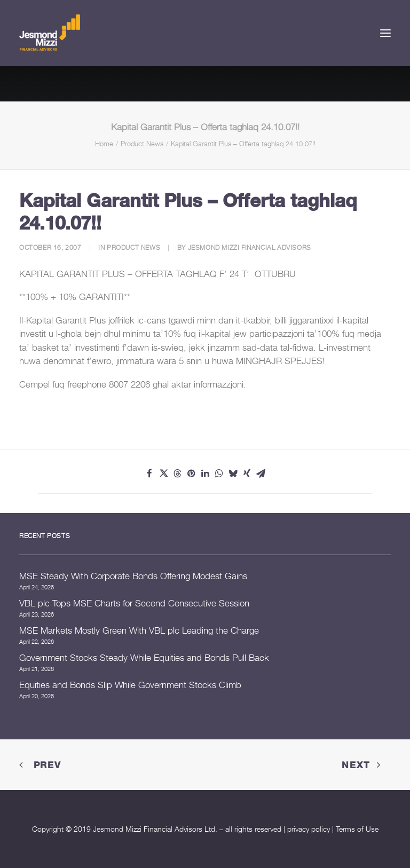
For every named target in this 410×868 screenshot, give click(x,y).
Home (104, 144)
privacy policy (309, 829)
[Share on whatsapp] (219, 474)
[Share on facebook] (149, 474)
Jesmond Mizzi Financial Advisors (250, 247)
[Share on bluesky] (233, 474)
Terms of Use (357, 829)
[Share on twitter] (163, 474)
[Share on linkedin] (205, 474)
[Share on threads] (177, 474)
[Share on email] (261, 474)
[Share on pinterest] (191, 474)
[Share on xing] (247, 474)
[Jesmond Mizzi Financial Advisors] (50, 33)
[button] (385, 33)
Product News (142, 144)
